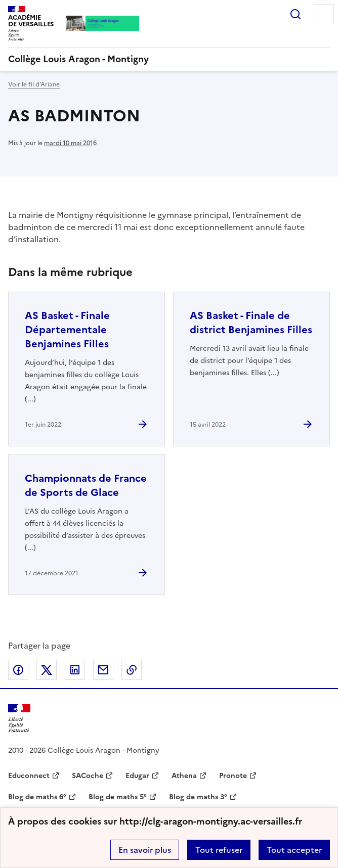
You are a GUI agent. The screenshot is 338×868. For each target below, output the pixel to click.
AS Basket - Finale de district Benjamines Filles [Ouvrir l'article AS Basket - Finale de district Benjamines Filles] (251, 323)
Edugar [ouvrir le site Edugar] (137, 776)
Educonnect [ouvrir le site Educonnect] (29, 776)
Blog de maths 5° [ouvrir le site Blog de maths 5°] (118, 797)
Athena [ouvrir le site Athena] (184, 776)
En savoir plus (145, 850)
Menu (324, 14)
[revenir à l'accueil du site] (169, 59)
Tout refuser (219, 850)
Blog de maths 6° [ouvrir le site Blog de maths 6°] (37, 797)
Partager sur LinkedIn (75, 670)
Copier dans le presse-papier (132, 670)
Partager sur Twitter (47, 670)
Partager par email (103, 670)
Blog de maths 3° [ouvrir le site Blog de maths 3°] (198, 797)
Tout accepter (294, 850)
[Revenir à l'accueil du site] (19, 719)
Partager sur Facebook (18, 670)
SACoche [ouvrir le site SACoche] (88, 776)
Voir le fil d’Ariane (34, 84)
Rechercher (295, 14)
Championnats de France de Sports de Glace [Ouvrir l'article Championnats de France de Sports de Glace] (86, 485)
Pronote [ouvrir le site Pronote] (233, 776)
